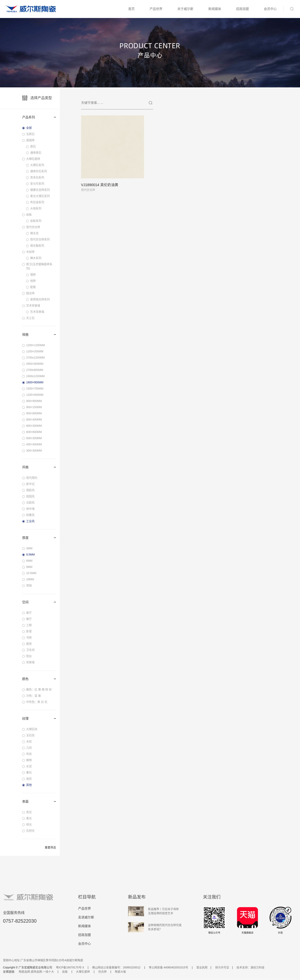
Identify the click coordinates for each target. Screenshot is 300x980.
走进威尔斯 (86, 918)
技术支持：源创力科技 (250, 968)
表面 (39, 802)
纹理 (39, 719)
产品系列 (39, 117)
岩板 (65, 972)
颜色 (39, 679)
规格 (39, 335)
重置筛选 (50, 847)
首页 (131, 9)
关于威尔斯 (185, 9)
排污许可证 (222, 968)
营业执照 (202, 968)
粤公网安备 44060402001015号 (168, 968)
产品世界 (156, 9)
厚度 (39, 538)
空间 (39, 602)
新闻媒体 (215, 9)
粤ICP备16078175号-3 (70, 968)
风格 (39, 467)
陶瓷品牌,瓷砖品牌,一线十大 (36, 972)
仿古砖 (102, 972)
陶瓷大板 (120, 972)
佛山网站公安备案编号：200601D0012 (116, 968)
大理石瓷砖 (83, 972)
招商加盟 (242, 9)
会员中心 (270, 9)
